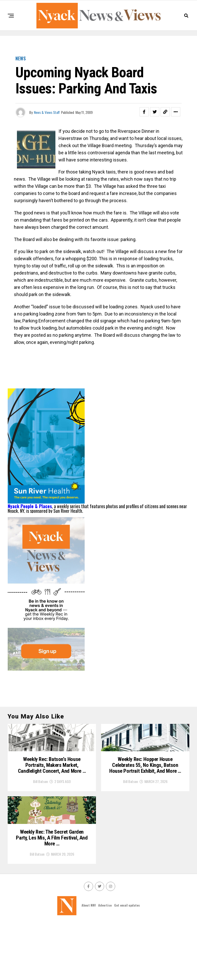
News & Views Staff (47, 112)
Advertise (105, 962)
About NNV (89, 962)
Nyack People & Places (30, 506)
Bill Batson (40, 814)
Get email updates (127, 962)
